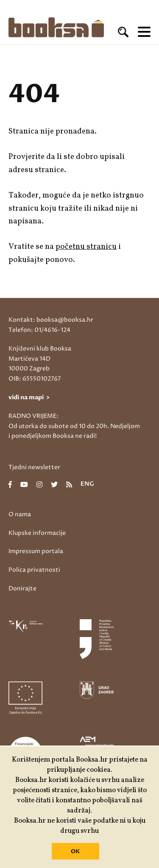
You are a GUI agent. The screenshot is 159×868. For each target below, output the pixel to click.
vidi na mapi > (29, 397)
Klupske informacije (37, 533)
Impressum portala (36, 551)
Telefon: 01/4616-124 (39, 330)
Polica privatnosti (34, 570)
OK (75, 851)
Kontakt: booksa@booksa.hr (51, 320)
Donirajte (22, 588)
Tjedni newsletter (34, 467)
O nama (20, 514)
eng (87, 484)
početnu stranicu (86, 247)
